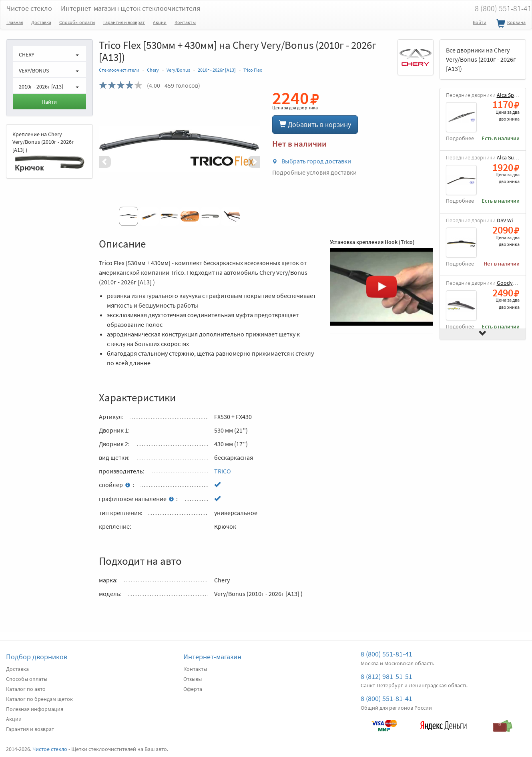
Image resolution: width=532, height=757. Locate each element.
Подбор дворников (37, 657)
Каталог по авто (26, 689)
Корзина (510, 24)
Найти (49, 102)
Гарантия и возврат (124, 22)
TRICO (223, 471)
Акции (160, 22)
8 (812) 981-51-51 (386, 676)
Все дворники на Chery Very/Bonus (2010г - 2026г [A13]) (481, 59)
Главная (15, 22)
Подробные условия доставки (314, 172)
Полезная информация (35, 709)
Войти (480, 22)
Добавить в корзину (315, 124)
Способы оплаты (77, 22)
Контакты (185, 22)
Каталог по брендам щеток (39, 699)
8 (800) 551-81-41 (386, 654)
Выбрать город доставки (312, 161)
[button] (111, 162)
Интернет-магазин (212, 657)
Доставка (41, 22)
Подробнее (460, 138)
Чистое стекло (103, 8)
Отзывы (193, 679)
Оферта (193, 689)
